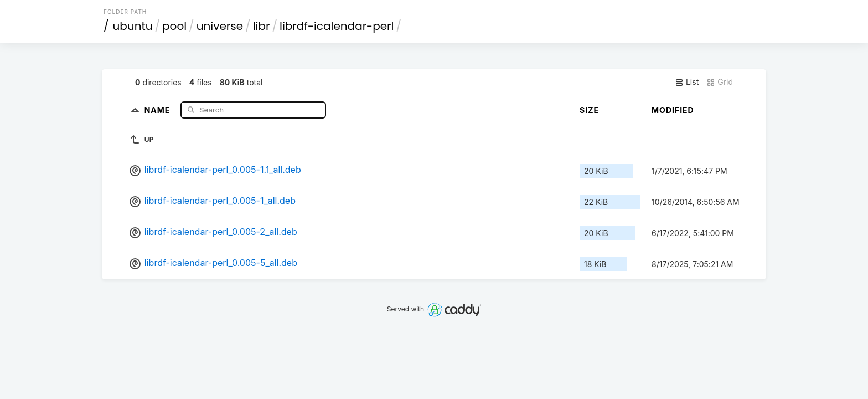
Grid (720, 82)
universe (220, 26)
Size (589, 110)
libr (262, 26)
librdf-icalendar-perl (337, 26)
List (687, 82)
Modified (673, 110)
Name (159, 109)
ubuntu (133, 26)
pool (174, 26)
